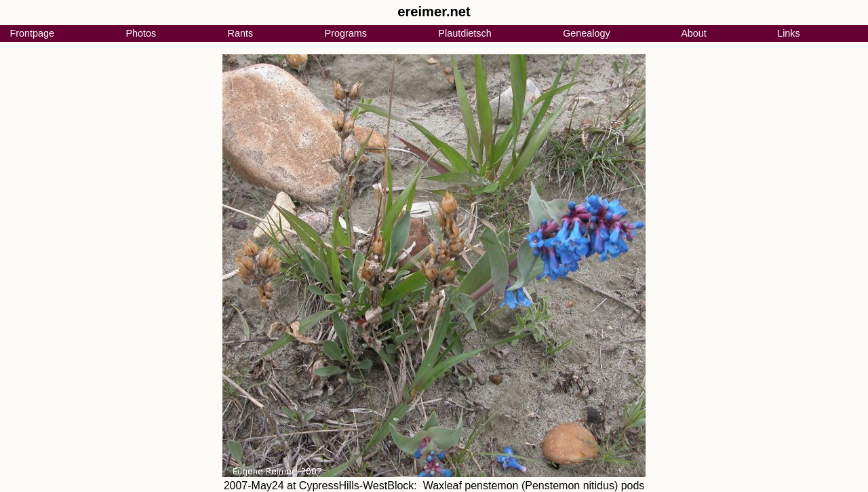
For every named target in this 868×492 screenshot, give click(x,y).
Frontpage (32, 33)
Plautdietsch (465, 33)
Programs (346, 33)
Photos (141, 33)
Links (789, 33)
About (694, 33)
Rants (241, 33)
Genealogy (587, 33)
